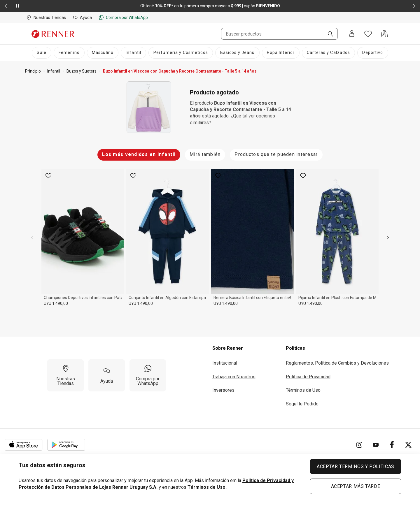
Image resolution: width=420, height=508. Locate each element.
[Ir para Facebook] (392, 445)
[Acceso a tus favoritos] (368, 34)
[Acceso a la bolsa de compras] (384, 34)
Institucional (225, 363)
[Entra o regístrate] (352, 34)
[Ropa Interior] (281, 53)
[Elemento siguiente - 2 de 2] (414, 6)
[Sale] (41, 53)
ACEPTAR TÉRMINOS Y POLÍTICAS (356, 466)
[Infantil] (133, 53)
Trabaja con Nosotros (234, 377)
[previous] (32, 238)
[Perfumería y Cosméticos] (181, 53)
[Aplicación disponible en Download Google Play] (66, 445)
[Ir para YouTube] (376, 445)
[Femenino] (69, 53)
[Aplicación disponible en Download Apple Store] (24, 445)
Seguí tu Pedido (302, 404)
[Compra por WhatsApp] (148, 375)
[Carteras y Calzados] (328, 53)
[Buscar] (328, 34)
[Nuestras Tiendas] (65, 375)
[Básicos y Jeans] (237, 53)
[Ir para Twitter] (408, 445)
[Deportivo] (373, 53)
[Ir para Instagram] (359, 445)
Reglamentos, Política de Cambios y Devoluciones (337, 363)
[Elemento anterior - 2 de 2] (6, 6)
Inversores (223, 390)
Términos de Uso (303, 390)
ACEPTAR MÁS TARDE (356, 486)
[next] (388, 238)
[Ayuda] (107, 375)
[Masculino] (103, 53)
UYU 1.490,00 (56, 303)
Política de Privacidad (308, 377)
